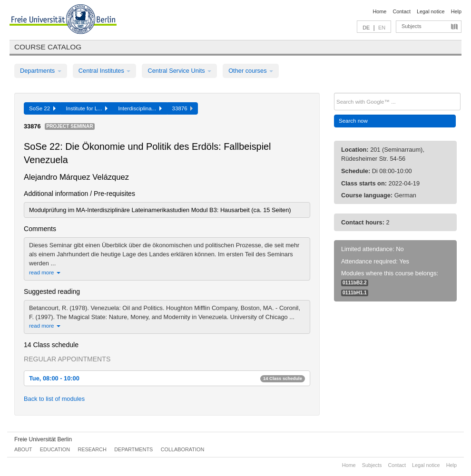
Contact (401, 11)
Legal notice (431, 11)
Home (379, 11)
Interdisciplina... (140, 108)
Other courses (251, 71)
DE (366, 28)
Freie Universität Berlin (43, 439)
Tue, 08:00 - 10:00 (167, 378)
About (23, 449)
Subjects (412, 26)
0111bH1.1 (355, 293)
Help (456, 11)
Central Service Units (179, 71)
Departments (41, 71)
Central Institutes (105, 71)
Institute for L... (87, 108)
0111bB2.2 (355, 283)
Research (92, 449)
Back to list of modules (54, 399)
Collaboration (183, 449)
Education (55, 449)
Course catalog (48, 47)
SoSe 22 (42, 108)
